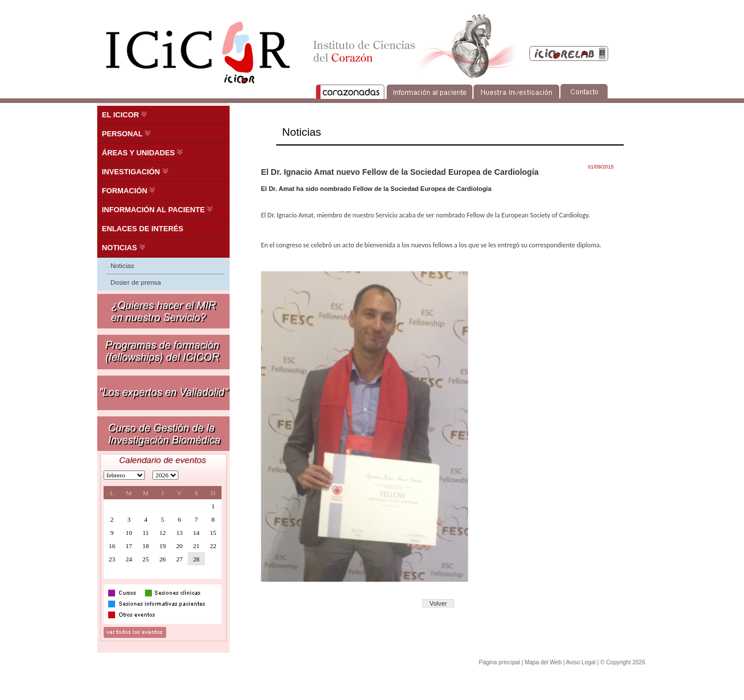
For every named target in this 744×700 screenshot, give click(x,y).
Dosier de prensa (136, 282)
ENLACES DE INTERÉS (143, 229)
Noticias (122, 266)
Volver (438, 603)
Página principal (499, 662)
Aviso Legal (581, 662)
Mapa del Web (543, 662)
